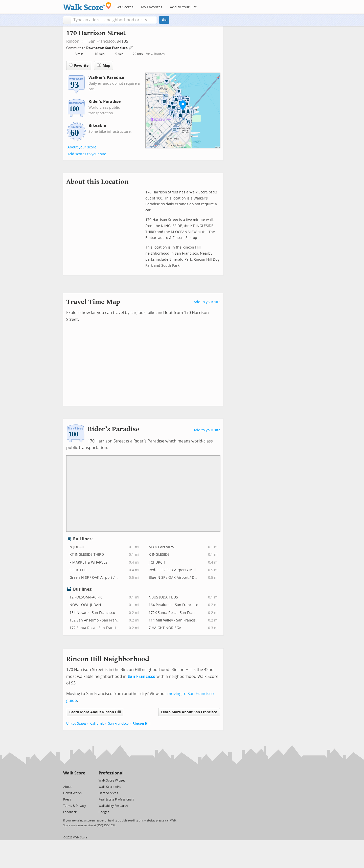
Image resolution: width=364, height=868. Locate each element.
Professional (111, 773)
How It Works (72, 793)
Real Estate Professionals (116, 799)
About (67, 787)
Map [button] (104, 65)
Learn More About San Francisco (189, 712)
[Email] (82, 780)
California (97, 724)
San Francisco (102, 41)
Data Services (108, 793)
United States (76, 724)
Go (164, 20)
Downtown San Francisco (107, 48)
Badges (104, 812)
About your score (82, 147)
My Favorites (152, 7)
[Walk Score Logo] (87, 6)
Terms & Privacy (75, 806)
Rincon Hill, (77, 41)
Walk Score (74, 773)
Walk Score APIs (110, 787)
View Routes (155, 54)
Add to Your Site (183, 7)
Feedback (70, 812)
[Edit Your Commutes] (131, 47)
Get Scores (124, 7)
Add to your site (207, 302)
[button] (67, 20)
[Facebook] (74, 780)
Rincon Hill (141, 724)
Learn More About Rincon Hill (95, 712)
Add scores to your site (87, 154)
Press (67, 799)
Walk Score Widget (112, 781)
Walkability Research (113, 806)
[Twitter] (66, 780)
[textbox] (114, 20)
